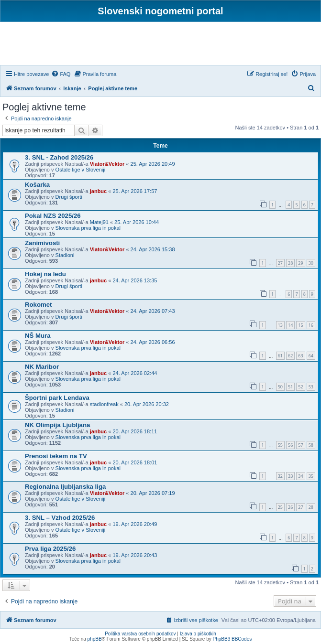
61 (280, 356)
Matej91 (99, 222)
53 (311, 387)
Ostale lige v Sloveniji (81, 170)
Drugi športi (69, 197)
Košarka (37, 185)
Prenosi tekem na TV (56, 456)
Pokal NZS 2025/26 (53, 216)
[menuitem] (61, 74)
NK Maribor (42, 367)
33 (290, 476)
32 (280, 476)
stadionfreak (104, 404)
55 (280, 445)
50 (280, 387)
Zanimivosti (42, 243)
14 (290, 325)
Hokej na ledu (45, 274)
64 (311, 356)
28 (290, 263)
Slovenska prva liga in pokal (88, 228)
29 (300, 263)
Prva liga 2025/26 (50, 549)
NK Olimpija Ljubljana (57, 425)
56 (290, 445)
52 (300, 387)
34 (300, 476)
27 (280, 263)
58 (311, 445)
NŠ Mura (38, 336)
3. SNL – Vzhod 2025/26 (60, 518)
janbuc (98, 191)
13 (280, 325)
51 (290, 387)
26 (290, 507)
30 (311, 263)
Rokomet (38, 305)
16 (311, 325)
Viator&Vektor (107, 164)
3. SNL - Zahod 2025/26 (59, 157)
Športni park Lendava (57, 398)
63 (300, 356)
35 (311, 476)
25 (280, 507)
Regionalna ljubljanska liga (65, 487)
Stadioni (65, 255)
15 (300, 325)
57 (300, 445)
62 (290, 356)
